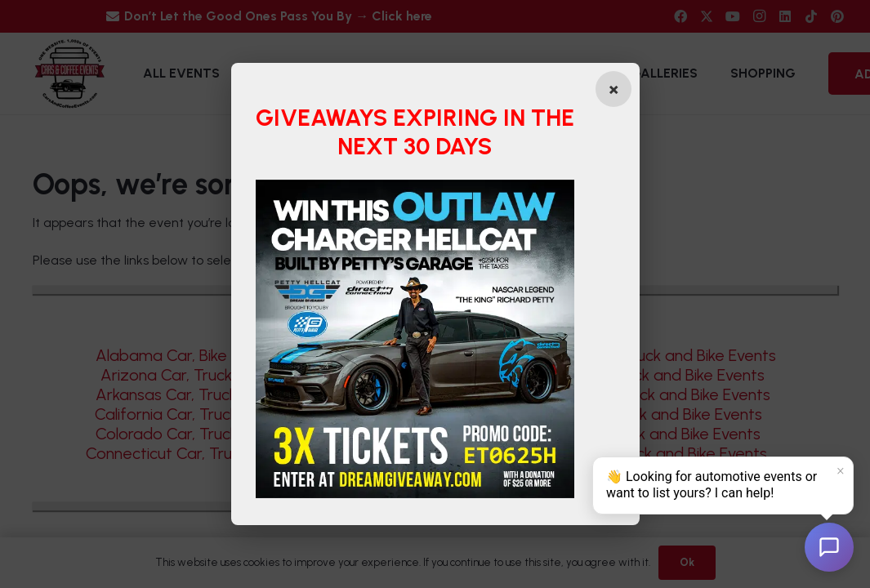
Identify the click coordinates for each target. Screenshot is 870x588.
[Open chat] (829, 547)
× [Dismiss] (841, 471)
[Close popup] (613, 89)
